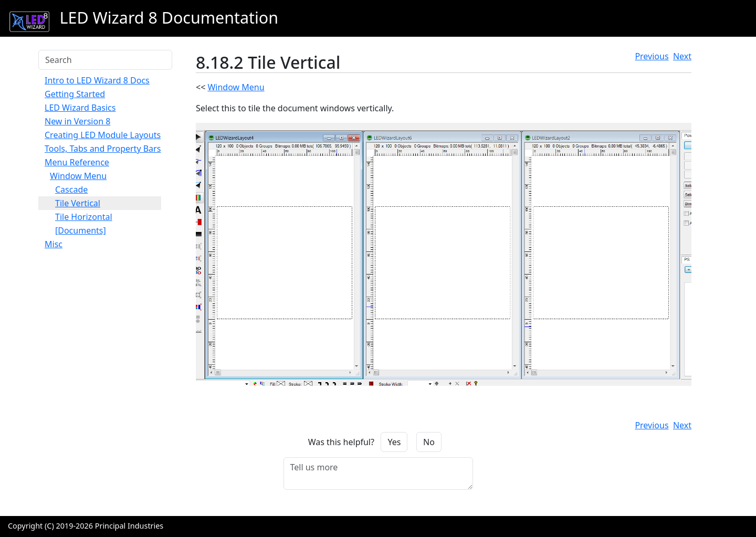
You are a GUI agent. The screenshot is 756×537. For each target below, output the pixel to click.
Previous (652, 56)
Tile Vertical (78, 203)
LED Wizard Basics (80, 108)
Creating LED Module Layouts (103, 135)
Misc (54, 244)
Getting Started (75, 94)
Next (682, 56)
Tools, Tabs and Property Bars (103, 149)
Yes (394, 442)
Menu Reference (77, 162)
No (429, 442)
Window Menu (78, 176)
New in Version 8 (77, 121)
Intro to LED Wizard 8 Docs (97, 80)
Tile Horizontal (84, 217)
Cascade (71, 189)
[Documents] (81, 230)
